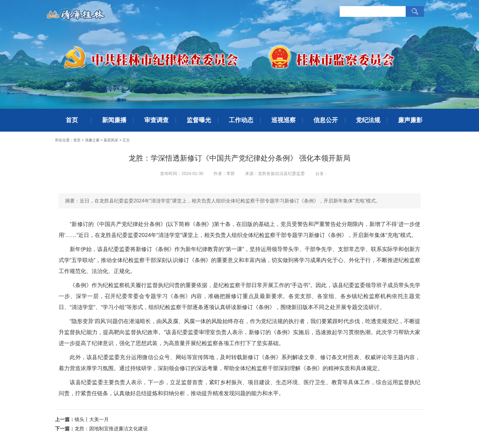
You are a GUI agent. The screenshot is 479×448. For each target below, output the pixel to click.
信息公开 (326, 120)
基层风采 (111, 140)
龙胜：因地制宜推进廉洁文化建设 (111, 429)
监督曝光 (199, 120)
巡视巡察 (283, 120)
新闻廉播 (114, 120)
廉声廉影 (410, 120)
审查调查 (156, 120)
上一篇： (65, 419)
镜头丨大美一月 (92, 419)
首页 (72, 120)
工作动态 (241, 120)
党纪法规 (368, 120)
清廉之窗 (92, 140)
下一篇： (65, 429)
